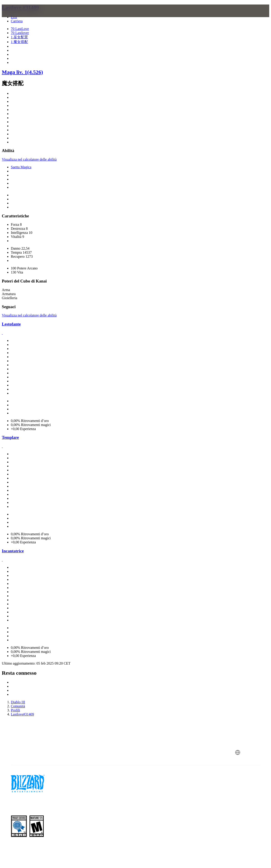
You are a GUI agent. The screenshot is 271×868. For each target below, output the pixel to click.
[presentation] (19, 16)
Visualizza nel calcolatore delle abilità (29, 159)
